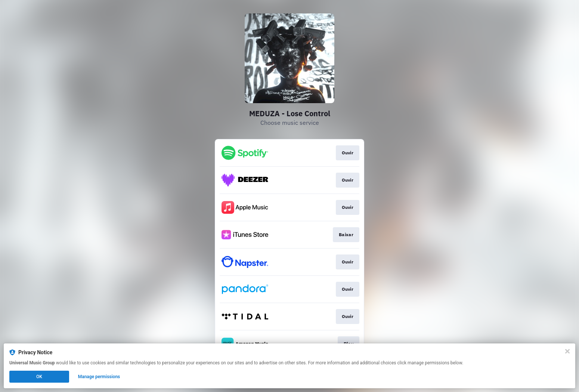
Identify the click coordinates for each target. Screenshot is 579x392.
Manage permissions (99, 377)
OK (39, 377)
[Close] (567, 351)
